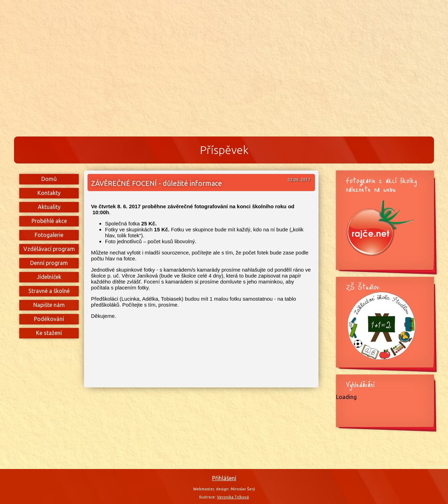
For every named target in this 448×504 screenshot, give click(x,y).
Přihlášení (224, 478)
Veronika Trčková (233, 497)
